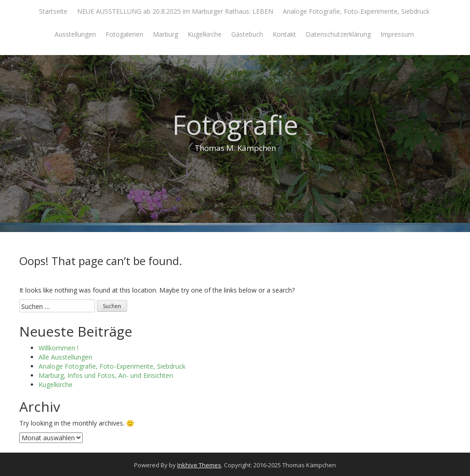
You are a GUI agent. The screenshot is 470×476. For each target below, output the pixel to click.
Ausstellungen (75, 34)
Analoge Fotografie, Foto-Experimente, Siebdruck (356, 11)
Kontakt (284, 34)
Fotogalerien (124, 34)
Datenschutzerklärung (338, 34)
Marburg (165, 34)
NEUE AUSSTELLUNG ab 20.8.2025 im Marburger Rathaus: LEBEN (175, 11)
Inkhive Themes (199, 465)
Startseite (53, 11)
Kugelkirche (205, 34)
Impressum (397, 34)
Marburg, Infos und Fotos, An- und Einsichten (106, 375)
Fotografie (235, 125)
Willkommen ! (59, 348)
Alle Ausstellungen (65, 357)
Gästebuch (247, 34)
